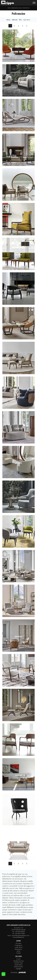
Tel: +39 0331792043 (18, 932)
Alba (18, 290)
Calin (19, 394)
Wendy (19, 255)
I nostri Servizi (19, 947)
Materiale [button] (15, 20)
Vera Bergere (18, 220)
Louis (18, 741)
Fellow (18, 567)
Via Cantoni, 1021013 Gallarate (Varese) (19, 929)
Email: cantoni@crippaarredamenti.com (18, 935)
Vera (18, 185)
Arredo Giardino (19, 967)
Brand (18, 951)
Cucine (18, 959)
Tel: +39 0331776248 (19, 934)
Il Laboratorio (19, 945)
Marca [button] (8, 20)
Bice (18, 359)
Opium (18, 47)
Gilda (18, 602)
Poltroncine (26, 8)
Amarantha (18, 324)
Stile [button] (20, 20)
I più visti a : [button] (27, 20)
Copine (18, 463)
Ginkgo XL (18, 671)
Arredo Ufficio (19, 965)
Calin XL (18, 428)
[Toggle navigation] (34, 3)
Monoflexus (18, 810)
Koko (18, 706)
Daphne (18, 532)
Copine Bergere (18, 498)
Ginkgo (18, 637)
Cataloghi (18, 969)
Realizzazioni (18, 949)
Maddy (19, 775)
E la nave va (18, 845)
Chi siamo (18, 943)
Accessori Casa (18, 963)
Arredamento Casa (17, 8)
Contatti (18, 953)
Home (9, 8)
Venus (18, 151)
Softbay (19, 81)
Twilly (18, 116)
